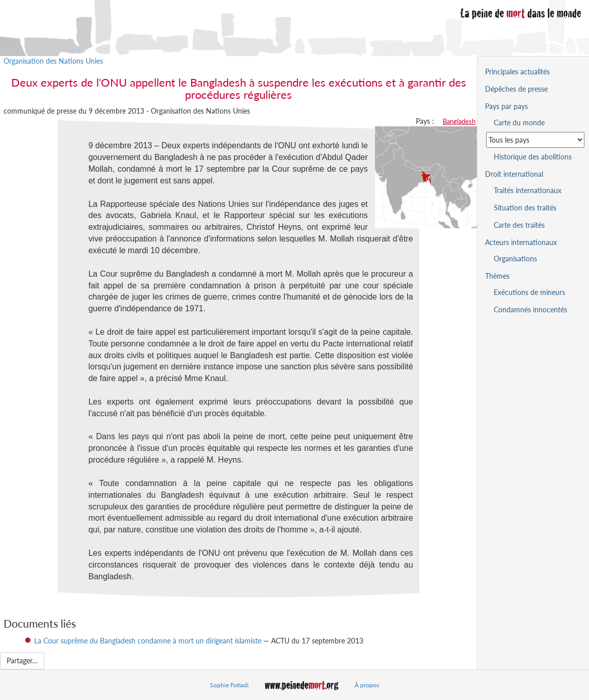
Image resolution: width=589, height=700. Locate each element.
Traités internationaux (528, 190)
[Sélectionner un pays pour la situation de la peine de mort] (535, 140)
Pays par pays (506, 106)
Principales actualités (517, 72)
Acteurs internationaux (521, 242)
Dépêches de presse (516, 89)
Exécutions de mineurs (529, 292)
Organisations (515, 259)
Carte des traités (519, 225)
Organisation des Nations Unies (53, 61)
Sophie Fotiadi (229, 685)
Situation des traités (525, 208)
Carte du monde (519, 123)
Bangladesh (459, 121)
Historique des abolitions (533, 157)
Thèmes (497, 276)
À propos (367, 685)
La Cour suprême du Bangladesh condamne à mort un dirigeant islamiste (148, 641)
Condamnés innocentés (530, 309)
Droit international (514, 174)
